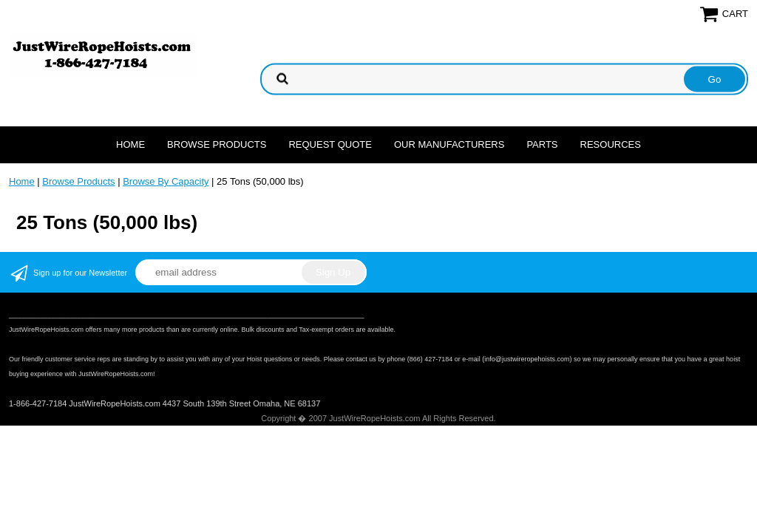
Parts (542, 144)
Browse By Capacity (166, 181)
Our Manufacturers (449, 144)
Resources (611, 144)
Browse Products (217, 144)
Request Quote (330, 144)
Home (130, 144)
